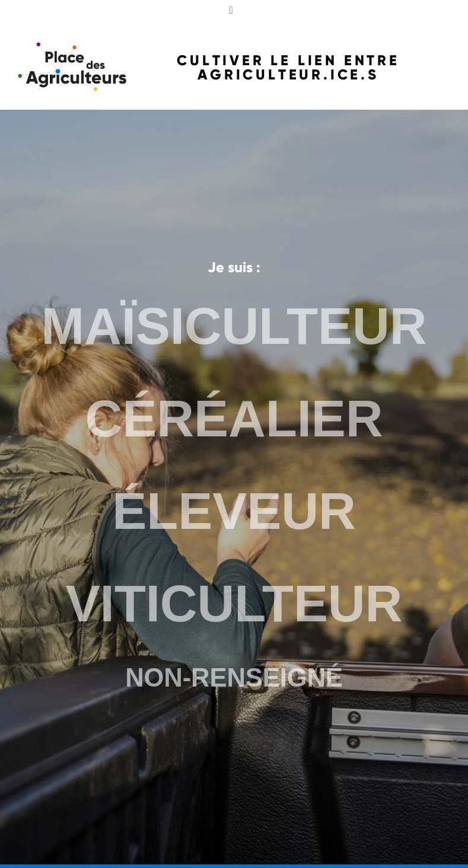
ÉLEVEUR (234, 511)
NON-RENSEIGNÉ (234, 674)
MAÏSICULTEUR (234, 331)
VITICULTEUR (234, 601)
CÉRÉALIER (234, 421)
